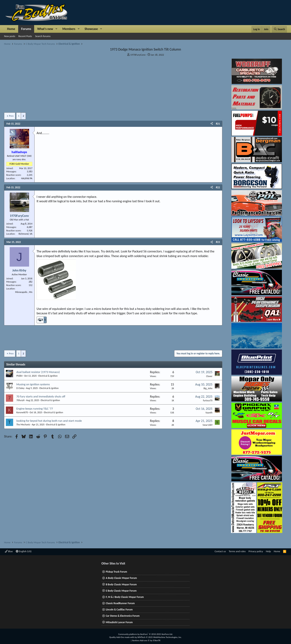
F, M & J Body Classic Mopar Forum (125, 597)
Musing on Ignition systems (33, 384)
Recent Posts (25, 36)
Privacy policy (256, 551)
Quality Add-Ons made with (122, 637)
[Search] (279, 29)
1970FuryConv (138, 55)
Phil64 (19, 376)
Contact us (220, 551)
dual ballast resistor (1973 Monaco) (38, 372)
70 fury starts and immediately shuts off (41, 396)
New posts (10, 36)
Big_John (208, 388)
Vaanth (209, 413)
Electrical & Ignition (48, 376)
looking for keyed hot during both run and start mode (49, 421)
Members (69, 29)
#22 (218, 187)
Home (11, 29)
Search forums (43, 36)
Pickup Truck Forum (116, 572)
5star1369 (207, 425)
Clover (209, 376)
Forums (26, 29)
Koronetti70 (22, 412)
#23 (218, 242)
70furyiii (20, 400)
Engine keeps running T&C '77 (35, 409)
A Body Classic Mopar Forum (121, 578)
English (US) (24, 551)
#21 (218, 124)
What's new (45, 29)
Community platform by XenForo (145, 634)
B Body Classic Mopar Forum (121, 584)
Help (268, 551)
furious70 (208, 400)
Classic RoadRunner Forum (120, 603)
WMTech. (160, 637)
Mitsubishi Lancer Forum (119, 622)
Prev (11, 116)
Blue (9, 551)
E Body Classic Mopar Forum (121, 591)
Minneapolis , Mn (24, 292)
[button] (56, 29)
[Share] (212, 124)
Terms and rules (237, 551)
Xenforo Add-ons (146, 640)
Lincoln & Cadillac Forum (119, 610)
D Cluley (20, 388)
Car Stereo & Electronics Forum (123, 616)
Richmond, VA (25, 234)
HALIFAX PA (27, 178)
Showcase (91, 29)
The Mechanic (23, 425)
